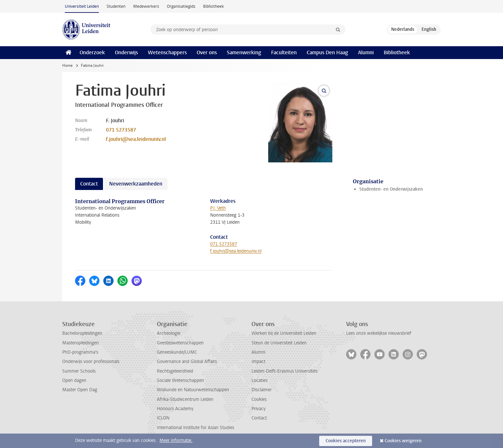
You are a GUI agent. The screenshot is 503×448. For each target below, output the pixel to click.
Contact (259, 418)
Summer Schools (79, 371)
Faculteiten (284, 52)
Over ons (207, 52)
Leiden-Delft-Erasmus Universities (285, 371)
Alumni (366, 52)
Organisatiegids (181, 6)
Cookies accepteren (346, 441)
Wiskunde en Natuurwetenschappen (193, 390)
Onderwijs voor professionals (91, 362)
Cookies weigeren (403, 441)
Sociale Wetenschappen (180, 380)
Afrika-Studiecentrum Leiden (185, 399)
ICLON (163, 418)
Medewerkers (146, 6)
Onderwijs (126, 52)
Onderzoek (92, 52)
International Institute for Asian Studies (196, 428)
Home (67, 65)
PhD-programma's (80, 352)
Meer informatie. (176, 440)
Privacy (259, 409)
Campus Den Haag (327, 52)
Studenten (116, 6)
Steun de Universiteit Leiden (279, 343)
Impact (258, 362)
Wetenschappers (167, 52)
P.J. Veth (218, 208)
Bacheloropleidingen (82, 333)
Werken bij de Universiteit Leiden (284, 333)
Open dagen (74, 380)
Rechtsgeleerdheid (175, 371)
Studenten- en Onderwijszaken (391, 189)
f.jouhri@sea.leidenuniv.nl (136, 139)
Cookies (259, 399)
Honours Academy (175, 409)
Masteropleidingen (81, 343)
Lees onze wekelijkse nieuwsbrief (379, 333)
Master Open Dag (80, 390)
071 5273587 (121, 130)
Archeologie (169, 333)
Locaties (260, 380)
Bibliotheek (213, 6)
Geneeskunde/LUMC (177, 352)
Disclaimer (262, 390)
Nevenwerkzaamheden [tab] (136, 184)
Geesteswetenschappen (180, 343)
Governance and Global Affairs (187, 362)
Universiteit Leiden (82, 6)
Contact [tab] (89, 184)
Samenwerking (244, 52)
